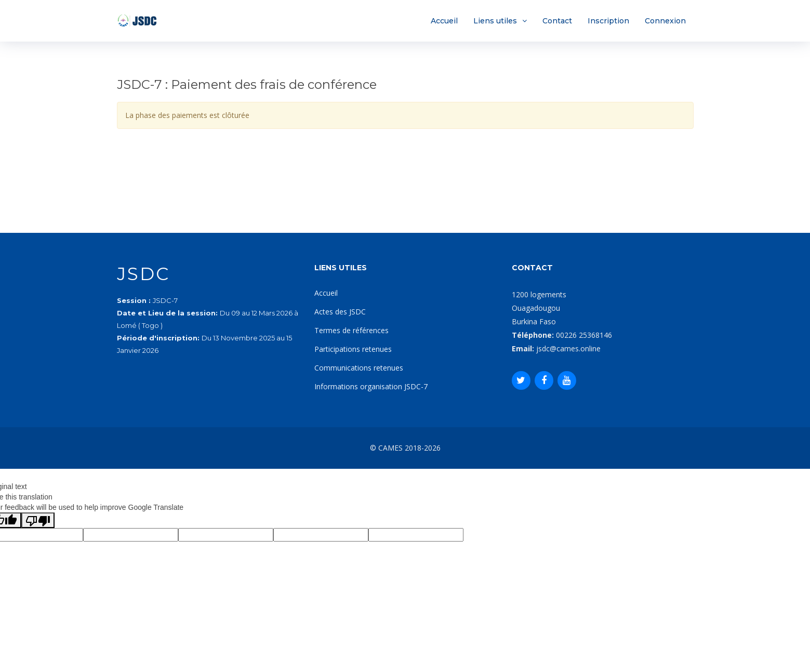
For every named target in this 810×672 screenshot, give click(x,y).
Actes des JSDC (340, 312)
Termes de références (351, 330)
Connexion (665, 21)
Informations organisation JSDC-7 (371, 386)
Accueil (444, 21)
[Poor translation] (38, 520)
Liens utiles (495, 21)
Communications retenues (359, 368)
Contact (557, 21)
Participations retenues (353, 349)
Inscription (608, 21)
